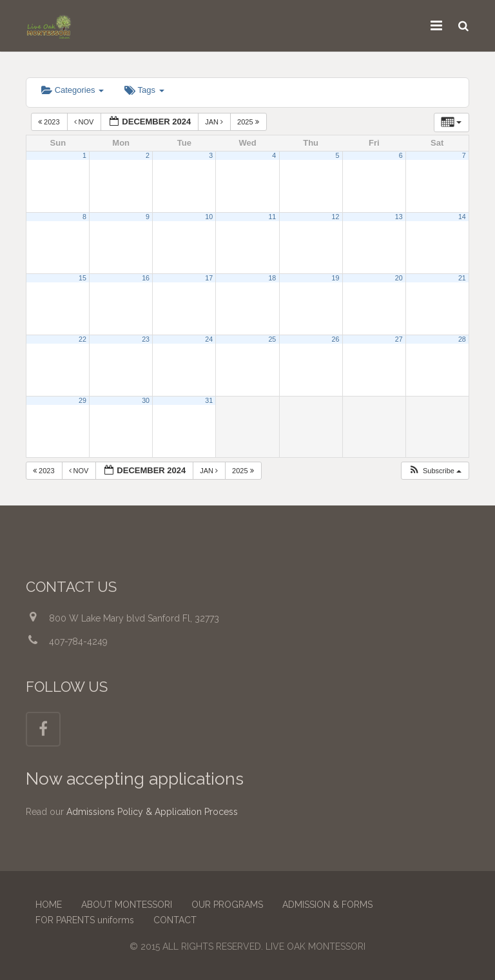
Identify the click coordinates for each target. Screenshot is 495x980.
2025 (249, 122)
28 (462, 339)
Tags (144, 90)
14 (462, 217)
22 (82, 339)
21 (462, 278)
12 (336, 217)
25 (272, 339)
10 (209, 217)
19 (336, 278)
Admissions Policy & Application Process (152, 812)
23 (146, 339)
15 (82, 278)
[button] (435, 471)
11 (272, 217)
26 (336, 339)
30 (146, 400)
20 (399, 278)
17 (209, 278)
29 (82, 400)
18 (272, 278)
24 (209, 339)
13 (399, 217)
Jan (215, 122)
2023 (50, 122)
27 (399, 339)
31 (209, 400)
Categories (73, 90)
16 (146, 278)
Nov (85, 122)
